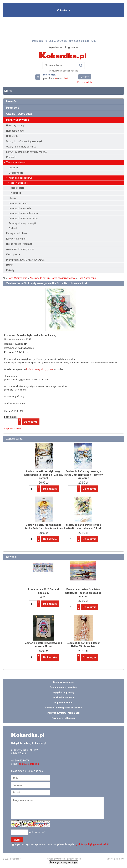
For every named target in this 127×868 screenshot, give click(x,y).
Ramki (10, 265)
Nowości (12, 101)
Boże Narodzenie (19, 183)
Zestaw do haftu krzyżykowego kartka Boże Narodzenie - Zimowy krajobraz (83, 475)
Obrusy (12, 198)
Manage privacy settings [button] (64, 862)
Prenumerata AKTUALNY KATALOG (25, 260)
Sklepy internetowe (115, 859)
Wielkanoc (16, 193)
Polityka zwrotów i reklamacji (63, 713)
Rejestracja (55, 47)
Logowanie (72, 47)
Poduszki (11, 157)
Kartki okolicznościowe (21, 178)
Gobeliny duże (16, 173)
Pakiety (10, 270)
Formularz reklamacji (63, 718)
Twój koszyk (39, 77)
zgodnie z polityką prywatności (91, 844)
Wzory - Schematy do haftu (21, 147)
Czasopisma (13, 254)
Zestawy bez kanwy (19, 203)
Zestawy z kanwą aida (20, 208)
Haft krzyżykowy (15, 126)
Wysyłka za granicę (63, 692)
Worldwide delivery (63, 697)
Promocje (13, 108)
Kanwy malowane (16, 239)
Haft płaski (12, 136)
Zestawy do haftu (16, 163)
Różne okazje (17, 188)
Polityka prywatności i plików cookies (63, 859)
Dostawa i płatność (63, 682)
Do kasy (85, 77)
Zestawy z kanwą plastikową (23, 218)
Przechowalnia (85, 82)
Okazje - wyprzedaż (19, 114)
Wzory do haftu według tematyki (24, 141)
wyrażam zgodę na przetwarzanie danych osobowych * (62, 844)
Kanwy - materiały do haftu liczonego (26, 152)
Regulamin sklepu (63, 703)
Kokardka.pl (63, 10)
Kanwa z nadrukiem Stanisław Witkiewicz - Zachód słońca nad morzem (83, 593)
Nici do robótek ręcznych (19, 244)
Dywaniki (13, 168)
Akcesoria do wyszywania (20, 249)
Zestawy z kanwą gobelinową (24, 213)
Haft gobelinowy (15, 131)
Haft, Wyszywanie (18, 120)
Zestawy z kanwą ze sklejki (22, 223)
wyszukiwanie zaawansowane (63, 71)
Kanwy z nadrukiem (17, 233)
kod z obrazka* (37, 832)
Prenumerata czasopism (63, 687)
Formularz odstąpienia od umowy (63, 708)
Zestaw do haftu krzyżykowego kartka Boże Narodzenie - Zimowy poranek (44, 475)
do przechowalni (13, 428)
